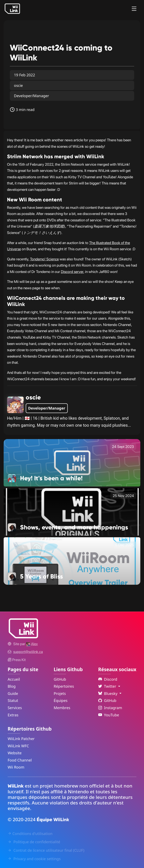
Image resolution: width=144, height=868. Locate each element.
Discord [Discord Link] (108, 679)
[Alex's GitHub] (32, 644)
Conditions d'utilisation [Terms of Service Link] (30, 834)
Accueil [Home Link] (14, 679)
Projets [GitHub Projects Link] (60, 693)
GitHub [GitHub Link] (60, 679)
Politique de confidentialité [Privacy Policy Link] (34, 842)
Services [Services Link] (15, 708)
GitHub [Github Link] (107, 700)
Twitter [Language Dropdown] (108, 686)
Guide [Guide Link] (13, 693)
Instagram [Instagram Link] (110, 708)
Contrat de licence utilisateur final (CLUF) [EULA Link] (46, 850)
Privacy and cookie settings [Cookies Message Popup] (34, 859)
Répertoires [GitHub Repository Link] (64, 686)
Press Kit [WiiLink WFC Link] (17, 660)
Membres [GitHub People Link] (62, 708)
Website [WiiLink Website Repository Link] (15, 753)
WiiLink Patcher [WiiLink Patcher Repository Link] (21, 739)
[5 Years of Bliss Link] (72, 561)
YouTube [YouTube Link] (109, 715)
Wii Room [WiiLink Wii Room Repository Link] (16, 767)
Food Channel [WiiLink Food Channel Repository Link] (20, 760)
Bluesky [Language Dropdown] (108, 693)
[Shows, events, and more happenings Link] (72, 511)
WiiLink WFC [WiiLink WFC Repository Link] (18, 746)
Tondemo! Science (44, 259)
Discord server (72, 272)
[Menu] (134, 9)
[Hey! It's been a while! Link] (72, 462)
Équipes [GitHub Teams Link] (61, 700)
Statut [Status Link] (13, 700)
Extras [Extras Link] (13, 715)
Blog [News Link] (12, 686)
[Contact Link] (28, 652)
